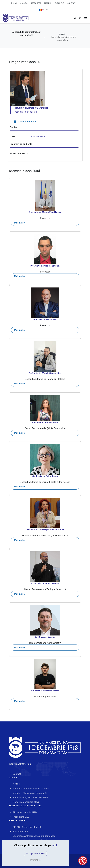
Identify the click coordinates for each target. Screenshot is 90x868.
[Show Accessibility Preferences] (83, 861)
